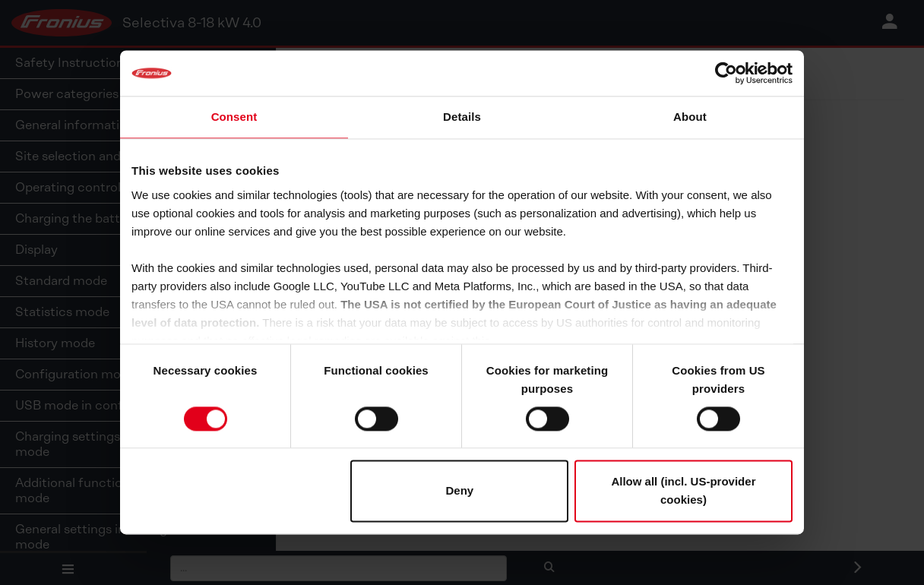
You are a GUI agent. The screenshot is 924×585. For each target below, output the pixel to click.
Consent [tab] (234, 117)
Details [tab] (462, 117)
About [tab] (690, 117)
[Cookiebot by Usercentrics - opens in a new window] (726, 73)
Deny (460, 491)
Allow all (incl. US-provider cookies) (683, 491)
